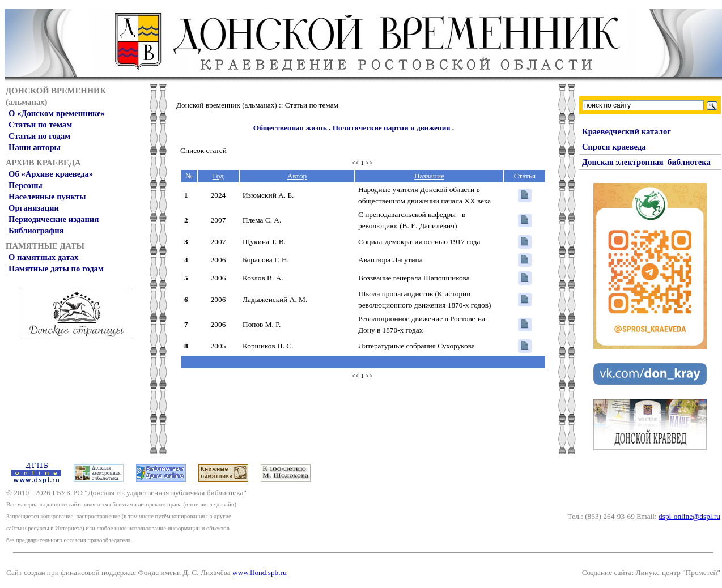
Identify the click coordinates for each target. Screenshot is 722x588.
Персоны (26, 185)
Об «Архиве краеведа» (51, 174)
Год (218, 176)
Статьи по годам (39, 136)
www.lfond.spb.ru (260, 572)
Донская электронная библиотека (646, 162)
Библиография (36, 231)
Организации (34, 208)
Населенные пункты (47, 197)
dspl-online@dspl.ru (689, 516)
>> (370, 163)
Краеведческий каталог (627, 131)
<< (355, 163)
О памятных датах (43, 257)
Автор (297, 176)
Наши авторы (35, 147)
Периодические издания (54, 219)
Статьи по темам (40, 125)
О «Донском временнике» (57, 113)
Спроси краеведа (614, 147)
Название (429, 176)
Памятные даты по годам (56, 269)
